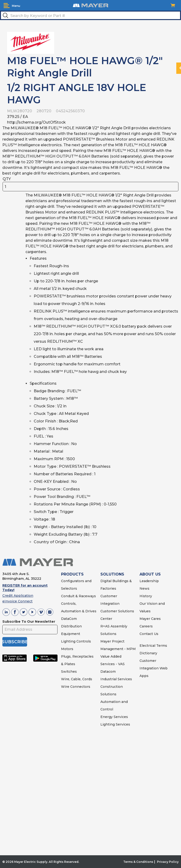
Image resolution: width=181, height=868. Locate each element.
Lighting (68, 641)
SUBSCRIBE (15, 642)
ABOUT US (150, 574)
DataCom (69, 619)
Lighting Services (115, 724)
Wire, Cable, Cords (77, 679)
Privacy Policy (168, 862)
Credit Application (18, 596)
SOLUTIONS (112, 574)
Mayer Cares (150, 619)
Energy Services (114, 717)
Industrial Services (116, 679)
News (144, 588)
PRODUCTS (72, 574)
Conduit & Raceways (78, 596)
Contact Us (149, 634)
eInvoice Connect (17, 601)
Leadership (149, 581)
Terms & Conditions (138, 862)
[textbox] (90, 15)
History (146, 596)
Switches (69, 672)
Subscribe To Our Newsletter (29, 622)
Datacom (108, 672)
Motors (67, 649)
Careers (146, 626)
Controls (83, 641)
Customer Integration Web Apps (154, 668)
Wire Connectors (76, 687)
